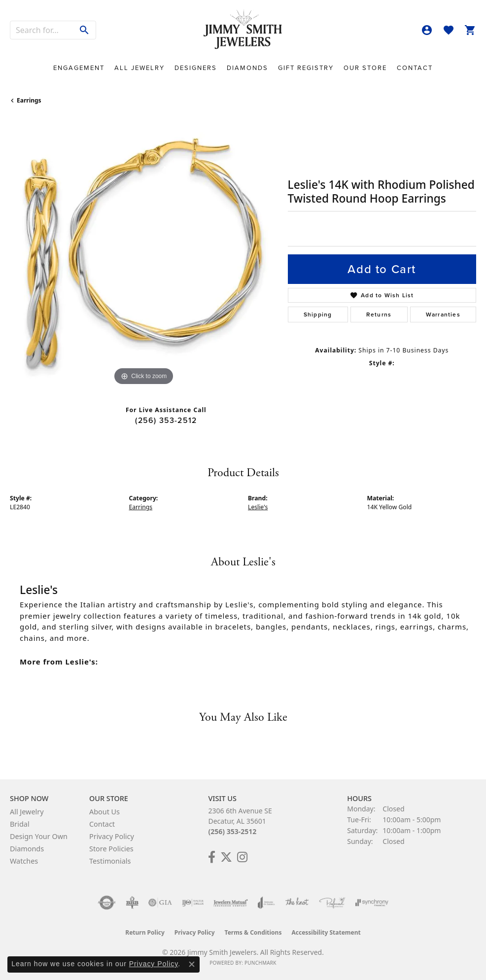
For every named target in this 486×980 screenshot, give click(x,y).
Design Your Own (39, 836)
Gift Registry (306, 68)
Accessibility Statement (326, 932)
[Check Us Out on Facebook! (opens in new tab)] (212, 857)
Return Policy (145, 932)
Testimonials (110, 861)
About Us (104, 812)
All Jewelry (139, 68)
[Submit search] (85, 30)
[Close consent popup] (192, 964)
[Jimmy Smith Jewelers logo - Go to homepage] (243, 30)
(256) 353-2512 (166, 420)
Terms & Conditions (253, 932)
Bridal (20, 824)
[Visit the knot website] (297, 903)
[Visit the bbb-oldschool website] (132, 903)
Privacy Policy (112, 836)
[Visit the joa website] (266, 903)
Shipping (318, 315)
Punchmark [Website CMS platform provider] (260, 963)
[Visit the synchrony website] (372, 903)
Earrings (29, 100)
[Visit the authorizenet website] (107, 903)
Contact (415, 68)
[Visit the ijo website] (193, 903)
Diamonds (247, 68)
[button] (427, 30)
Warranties (443, 315)
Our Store (365, 68)
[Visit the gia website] (160, 903)
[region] (144, 254)
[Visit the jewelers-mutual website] (230, 903)
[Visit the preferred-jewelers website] (332, 903)
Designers (196, 68)
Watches (24, 861)
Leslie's (258, 507)
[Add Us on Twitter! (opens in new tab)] (226, 857)
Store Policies (111, 849)
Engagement (79, 68)
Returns (379, 315)
